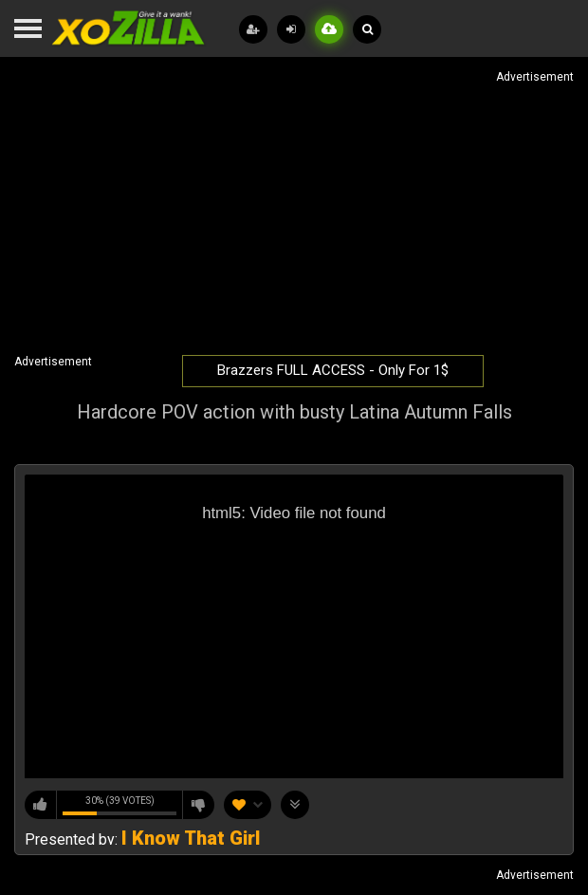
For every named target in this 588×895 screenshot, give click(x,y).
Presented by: (142, 839)
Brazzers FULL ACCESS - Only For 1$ (333, 370)
